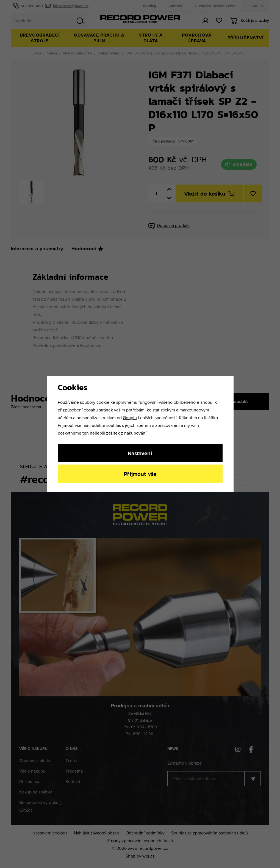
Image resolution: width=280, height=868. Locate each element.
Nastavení (140, 453)
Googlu (130, 417)
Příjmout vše (140, 474)
